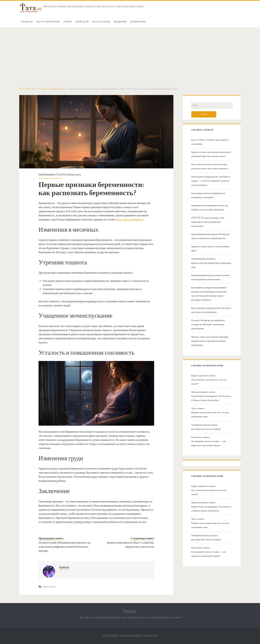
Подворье (121, 22)
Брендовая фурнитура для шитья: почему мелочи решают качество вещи (211, 277)
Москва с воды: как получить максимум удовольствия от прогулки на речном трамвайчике (210, 341)
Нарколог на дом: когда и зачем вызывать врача (211, 249)
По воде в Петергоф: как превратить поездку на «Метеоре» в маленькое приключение (208, 324)
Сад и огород (101, 22)
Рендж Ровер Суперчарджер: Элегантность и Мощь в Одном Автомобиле (211, 398)
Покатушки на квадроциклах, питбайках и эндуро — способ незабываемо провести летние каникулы (211, 181)
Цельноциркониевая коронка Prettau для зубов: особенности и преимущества (210, 236)
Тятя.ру (130, 611)
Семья (68, 22)
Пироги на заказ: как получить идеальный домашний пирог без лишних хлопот (211, 154)
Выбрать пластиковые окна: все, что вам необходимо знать (210, 415)
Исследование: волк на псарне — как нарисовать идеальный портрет (209, 443)
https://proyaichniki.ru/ (130, 220)
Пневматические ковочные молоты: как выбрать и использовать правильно (210, 208)
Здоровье (58, 89)
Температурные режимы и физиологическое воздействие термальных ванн (211, 263)
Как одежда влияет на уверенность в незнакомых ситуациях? (208, 195)
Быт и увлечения (48, 22)
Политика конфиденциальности (130, 636)
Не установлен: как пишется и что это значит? (209, 382)
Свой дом (82, 22)
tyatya (77, 175)
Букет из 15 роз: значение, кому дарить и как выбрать (210, 142)
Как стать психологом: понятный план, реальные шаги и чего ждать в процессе (210, 167)
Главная (27, 22)
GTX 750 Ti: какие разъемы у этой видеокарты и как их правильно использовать (208, 222)
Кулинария (138, 22)
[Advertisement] (130, 53)
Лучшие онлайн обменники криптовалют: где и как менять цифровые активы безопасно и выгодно (64, 547)
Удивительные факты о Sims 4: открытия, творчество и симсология (130, 545)
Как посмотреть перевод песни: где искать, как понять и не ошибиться (211, 310)
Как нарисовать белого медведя (206, 429)
